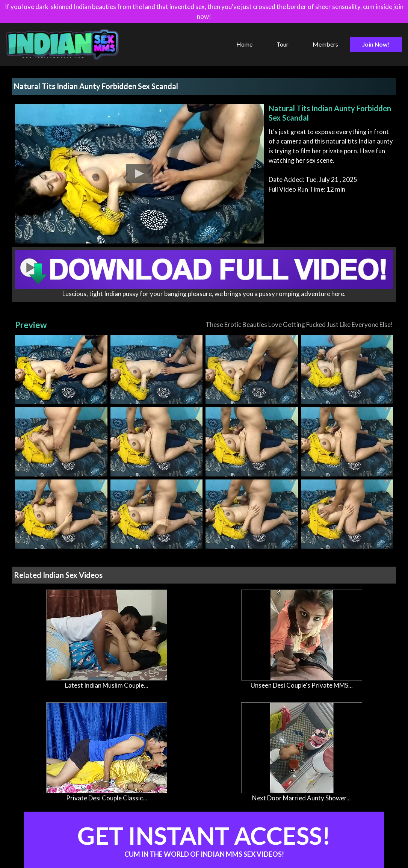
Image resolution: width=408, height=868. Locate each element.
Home (244, 44)
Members (325, 44)
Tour (283, 44)
